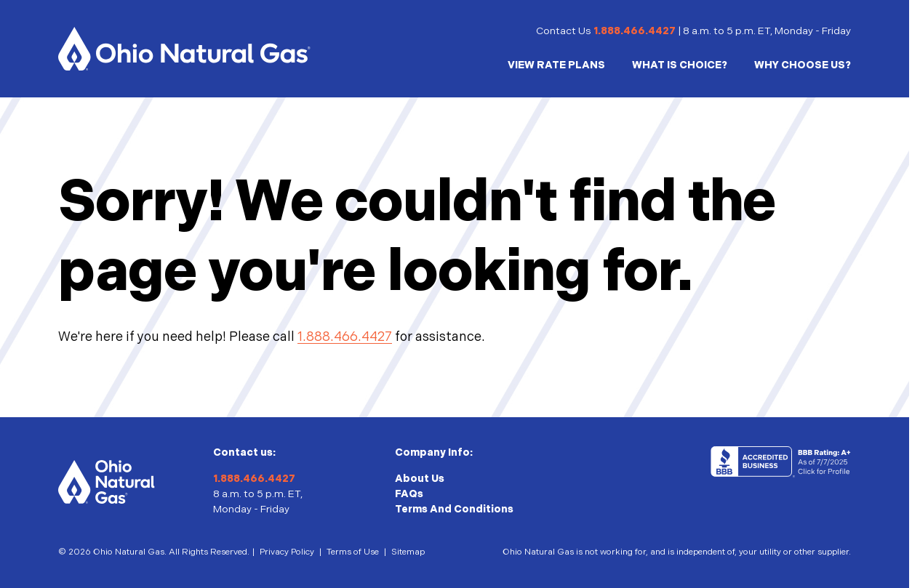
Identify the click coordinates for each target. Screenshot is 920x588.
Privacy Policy (287, 552)
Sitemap (408, 552)
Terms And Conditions (454, 509)
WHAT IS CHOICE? (680, 65)
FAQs (409, 494)
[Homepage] (184, 49)
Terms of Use (353, 552)
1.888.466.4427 (635, 31)
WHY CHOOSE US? (803, 65)
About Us (420, 479)
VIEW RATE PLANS (556, 65)
